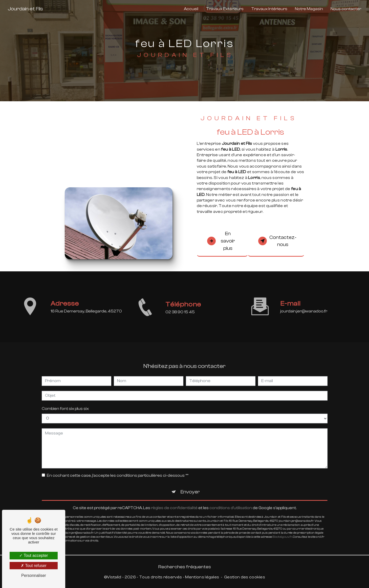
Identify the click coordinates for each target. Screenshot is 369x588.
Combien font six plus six (65, 403)
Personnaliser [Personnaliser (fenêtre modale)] (34, 575)
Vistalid (114, 577)
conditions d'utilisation (231, 503)
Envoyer (190, 486)
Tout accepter (34, 555)
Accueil (191, 9)
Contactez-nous (277, 241)
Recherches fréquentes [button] (185, 567)
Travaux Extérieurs (225, 9)
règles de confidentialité (174, 503)
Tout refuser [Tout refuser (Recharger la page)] (34, 566)
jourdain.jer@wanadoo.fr (304, 306)
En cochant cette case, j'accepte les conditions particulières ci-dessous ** (118, 470)
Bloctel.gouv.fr (282, 531)
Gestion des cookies (245, 577)
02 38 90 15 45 (180, 317)
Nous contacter (346, 9)
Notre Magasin (309, 9)
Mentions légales (202, 577)
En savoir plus (221, 241)
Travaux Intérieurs (269, 9)
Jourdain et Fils (25, 9)
